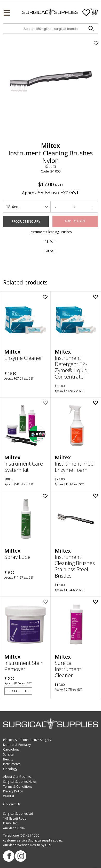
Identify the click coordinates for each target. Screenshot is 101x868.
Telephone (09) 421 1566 (21, 835)
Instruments (12, 764)
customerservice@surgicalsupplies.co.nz (33, 840)
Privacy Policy (13, 791)
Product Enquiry (15, 218)
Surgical (9, 754)
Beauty (8, 759)
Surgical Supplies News (20, 782)
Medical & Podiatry (17, 745)
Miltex (50, 145)
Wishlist (9, 796)
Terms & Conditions (18, 787)
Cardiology (11, 749)
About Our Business (18, 777)
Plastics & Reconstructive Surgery (27, 740)
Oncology (10, 769)
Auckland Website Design (22, 845)
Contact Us (12, 804)
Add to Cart (75, 221)
